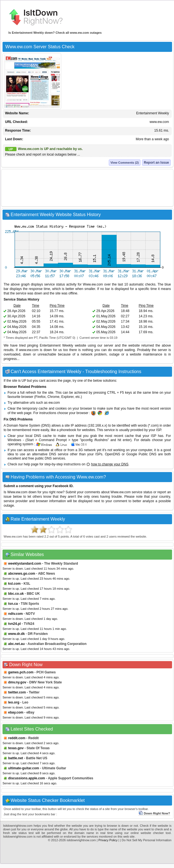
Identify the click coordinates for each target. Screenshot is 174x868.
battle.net (16, 758)
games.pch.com (21, 672)
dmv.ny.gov (17, 682)
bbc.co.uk (16, 594)
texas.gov (16, 748)
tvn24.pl (14, 624)
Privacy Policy (108, 840)
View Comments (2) (125, 163)
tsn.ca (13, 604)
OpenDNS (113, 454)
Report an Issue (156, 163)
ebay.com (16, 712)
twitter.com (17, 692)
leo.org (14, 702)
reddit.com (17, 738)
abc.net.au (16, 644)
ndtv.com (15, 614)
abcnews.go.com (22, 574)
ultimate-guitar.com (24, 768)
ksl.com (14, 584)
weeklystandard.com (25, 564)
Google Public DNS (141, 454)
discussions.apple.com (27, 778)
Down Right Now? (154, 813)
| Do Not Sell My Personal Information (146, 840)
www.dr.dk (17, 634)
